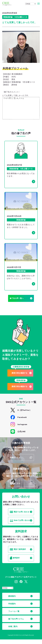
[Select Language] (31, 4)
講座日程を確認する (22, 374)
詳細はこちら (15, 459)
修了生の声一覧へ (21, 299)
